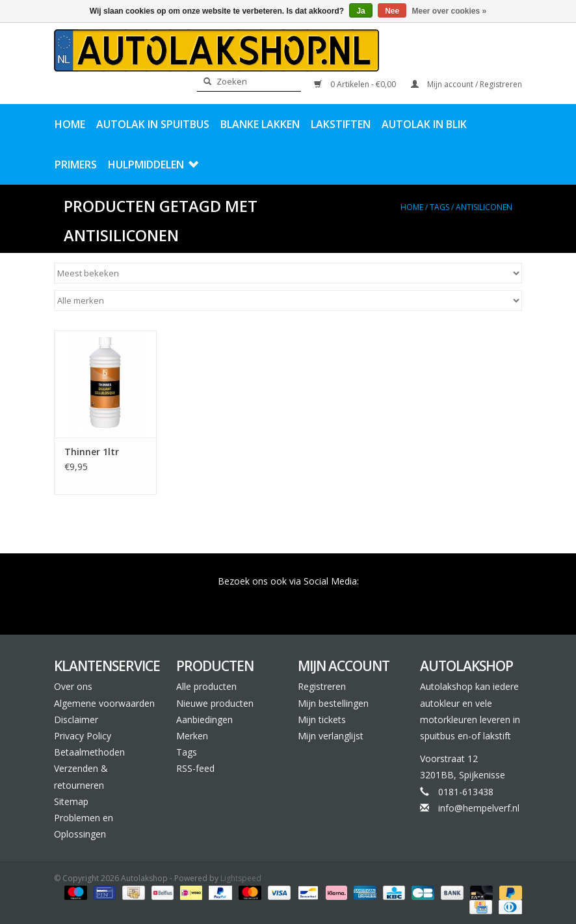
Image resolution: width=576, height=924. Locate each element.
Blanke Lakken (260, 124)
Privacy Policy (83, 736)
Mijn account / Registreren (466, 84)
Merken (192, 736)
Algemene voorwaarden (104, 703)
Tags (439, 207)
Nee (392, 11)
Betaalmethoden (89, 752)
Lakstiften (341, 124)
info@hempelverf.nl (479, 808)
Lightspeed (241, 878)
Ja (360, 11)
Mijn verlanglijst (331, 736)
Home (70, 124)
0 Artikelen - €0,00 (356, 84)
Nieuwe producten (215, 703)
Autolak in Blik (424, 124)
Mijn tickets (322, 719)
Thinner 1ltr (92, 452)
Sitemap (71, 801)
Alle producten (206, 686)
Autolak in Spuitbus (153, 124)
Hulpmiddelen (153, 165)
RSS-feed (195, 768)
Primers (76, 165)
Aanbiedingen (204, 719)
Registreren (322, 686)
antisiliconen (484, 207)
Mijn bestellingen (333, 703)
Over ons (73, 686)
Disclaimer (76, 719)
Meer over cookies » (450, 11)
